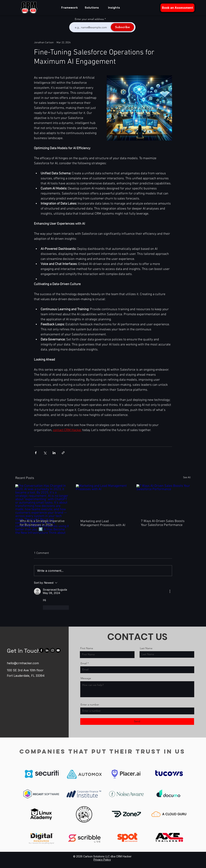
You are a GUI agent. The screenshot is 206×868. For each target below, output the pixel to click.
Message (86, 678)
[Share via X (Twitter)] (45, 453)
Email (84, 663)
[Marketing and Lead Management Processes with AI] (103, 500)
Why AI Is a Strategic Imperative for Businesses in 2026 (42, 523)
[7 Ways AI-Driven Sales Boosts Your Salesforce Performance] (164, 500)
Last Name (146, 648)
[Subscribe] (122, 27)
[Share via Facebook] (36, 453)
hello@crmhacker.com (23, 663)
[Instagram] (53, 650)
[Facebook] (41, 650)
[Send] (137, 721)
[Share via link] (63, 453)
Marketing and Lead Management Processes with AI (103, 523)
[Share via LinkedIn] (54, 453)
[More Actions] (170, 591)
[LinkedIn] (47, 650)
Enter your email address (89, 19)
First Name (87, 648)
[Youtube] (58, 650)
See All (187, 478)
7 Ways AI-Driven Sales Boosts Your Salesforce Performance (163, 523)
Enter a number (90, 705)
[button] (177, 8)
